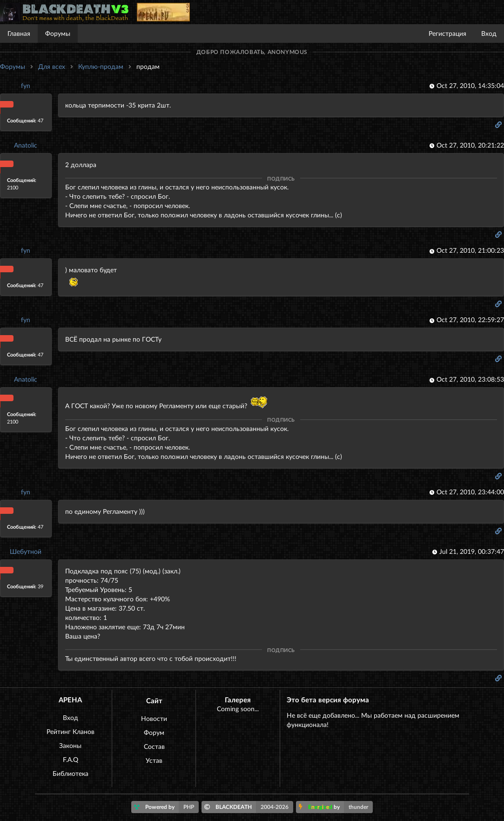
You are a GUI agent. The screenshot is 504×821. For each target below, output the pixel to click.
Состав (154, 746)
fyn (26, 85)
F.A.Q (71, 759)
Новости (154, 718)
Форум (154, 732)
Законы (70, 745)
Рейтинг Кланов (71, 731)
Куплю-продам (101, 66)
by (336, 807)
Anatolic (26, 145)
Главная (19, 33)
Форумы (58, 33)
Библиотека (71, 773)
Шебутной (26, 551)
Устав (154, 760)
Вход (489, 33)
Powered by (166, 807)
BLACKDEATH (249, 807)
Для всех (52, 66)
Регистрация (447, 33)
